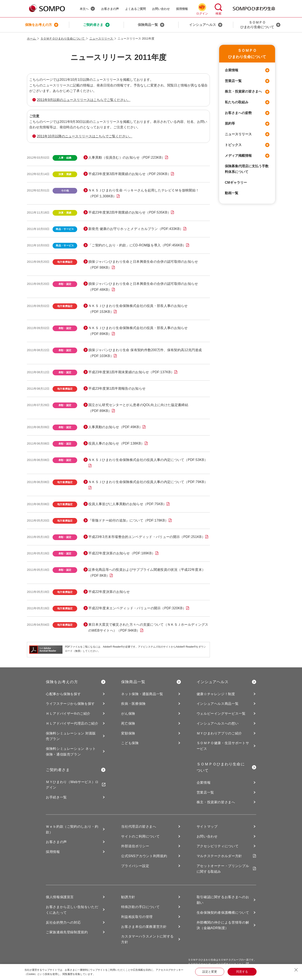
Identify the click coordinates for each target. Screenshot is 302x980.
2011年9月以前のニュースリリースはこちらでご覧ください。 (84, 100)
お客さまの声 (110, 9)
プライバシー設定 (135, 866)
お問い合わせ (161, 9)
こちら (242, 964)
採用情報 (182, 9)
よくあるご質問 (135, 9)
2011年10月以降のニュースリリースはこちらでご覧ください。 (85, 136)
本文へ (87, 9)
